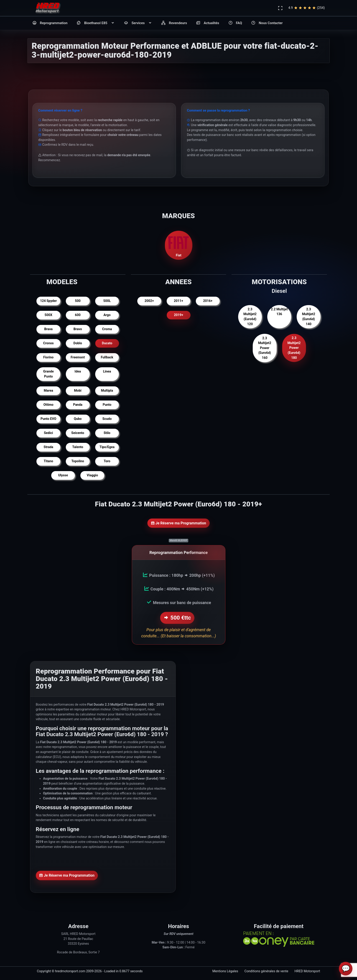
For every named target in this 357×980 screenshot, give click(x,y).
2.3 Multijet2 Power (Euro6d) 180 (294, 348)
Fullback (107, 357)
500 (78, 301)
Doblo (78, 343)
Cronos (48, 343)
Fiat (178, 245)
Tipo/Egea (107, 447)
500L (107, 301)
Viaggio (92, 475)
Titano (48, 461)
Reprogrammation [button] (50, 23)
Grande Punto (48, 374)
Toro (107, 461)
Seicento (78, 433)
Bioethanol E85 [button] (96, 23)
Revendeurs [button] (174, 23)
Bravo (78, 329)
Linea (107, 371)
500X (48, 315)
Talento (78, 447)
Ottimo (48, 405)
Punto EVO (48, 419)
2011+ (179, 301)
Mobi (78, 391)
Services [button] (138, 23)
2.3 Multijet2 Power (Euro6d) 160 (265, 348)
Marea (48, 391)
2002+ (149, 301)
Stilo (107, 433)
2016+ (208, 301)
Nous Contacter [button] (267, 23)
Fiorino (48, 357)
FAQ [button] (235, 23)
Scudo (107, 419)
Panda (78, 405)
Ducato (107, 343)
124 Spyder (48, 301)
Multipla (107, 391)
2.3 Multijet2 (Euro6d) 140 (309, 317)
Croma (107, 329)
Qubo (78, 419)
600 (78, 315)
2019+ (179, 315)
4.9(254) (306, 8)
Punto (107, 405)
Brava (48, 329)
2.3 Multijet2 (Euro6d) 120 (250, 317)
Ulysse (63, 475)
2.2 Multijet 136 (279, 312)
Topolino (78, 461)
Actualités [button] (208, 23)
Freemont (78, 357)
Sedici (48, 433)
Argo (107, 315)
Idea (78, 371)
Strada (48, 447)
